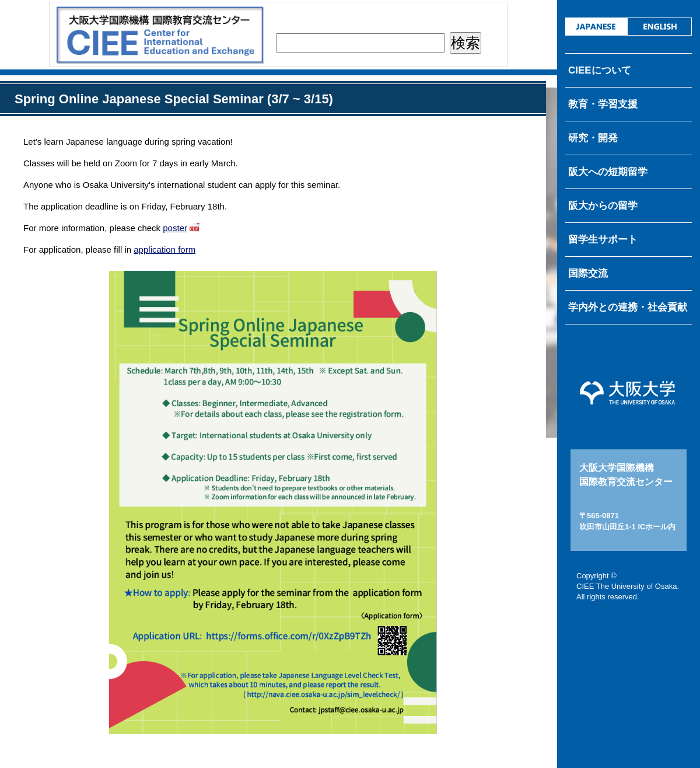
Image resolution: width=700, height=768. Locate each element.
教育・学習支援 (603, 104)
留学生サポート (603, 240)
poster (175, 228)
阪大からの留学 (603, 206)
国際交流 (588, 273)
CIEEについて (600, 70)
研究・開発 (593, 138)
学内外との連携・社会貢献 (628, 307)
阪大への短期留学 (608, 172)
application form (164, 249)
